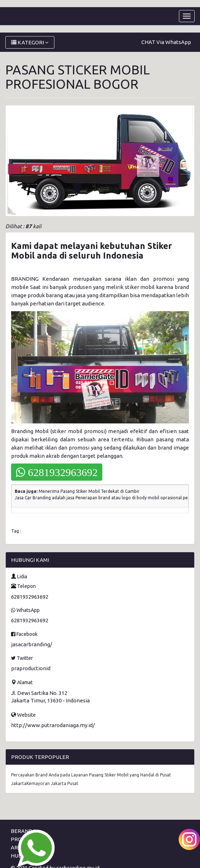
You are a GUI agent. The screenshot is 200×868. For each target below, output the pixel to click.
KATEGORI (30, 42)
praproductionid (31, 668)
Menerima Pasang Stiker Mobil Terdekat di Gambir (89, 491)
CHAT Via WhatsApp (166, 42)
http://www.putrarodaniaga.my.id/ (53, 725)
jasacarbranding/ (32, 644)
